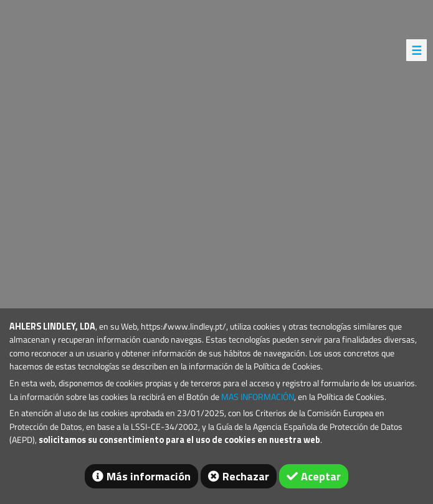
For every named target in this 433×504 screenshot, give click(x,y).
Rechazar (246, 476)
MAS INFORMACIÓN (258, 397)
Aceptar (321, 476)
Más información (149, 476)
